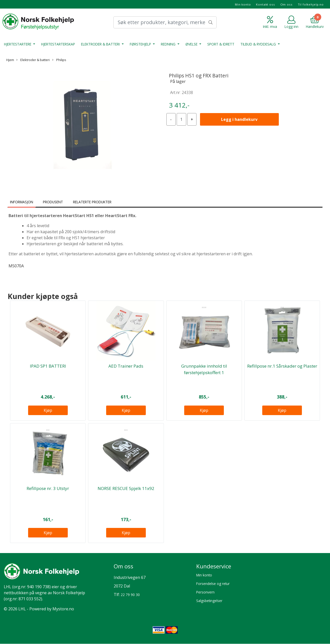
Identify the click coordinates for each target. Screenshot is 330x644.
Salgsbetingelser (209, 601)
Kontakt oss (265, 4)
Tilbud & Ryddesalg (259, 44)
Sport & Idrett (221, 44)
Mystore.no (63, 609)
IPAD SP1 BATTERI (48, 366)
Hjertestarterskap (58, 44)
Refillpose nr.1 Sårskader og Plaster (282, 366)
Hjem (10, 60)
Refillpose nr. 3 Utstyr (48, 488)
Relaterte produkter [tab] (92, 202)
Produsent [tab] (53, 202)
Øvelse (192, 44)
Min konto (243, 4)
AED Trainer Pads (126, 366)
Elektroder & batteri (101, 44)
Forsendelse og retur (213, 584)
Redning (169, 44)
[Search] (165, 22)
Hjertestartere (18, 44)
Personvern (205, 592)
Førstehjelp (141, 44)
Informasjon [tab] (22, 202)
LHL (8, 587)
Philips (59, 60)
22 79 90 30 (130, 595)
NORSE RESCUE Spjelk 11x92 (126, 488)
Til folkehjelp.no (311, 4)
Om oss (286, 4)
